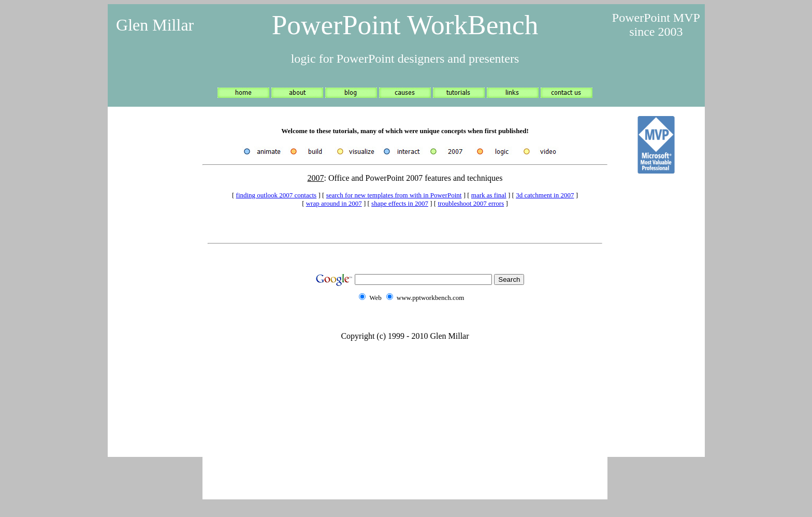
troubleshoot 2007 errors (471, 203)
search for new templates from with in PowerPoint (394, 195)
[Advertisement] (155, 280)
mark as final (489, 195)
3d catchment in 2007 (545, 195)
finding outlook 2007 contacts (277, 195)
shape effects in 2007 (400, 203)
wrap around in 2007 (334, 203)
